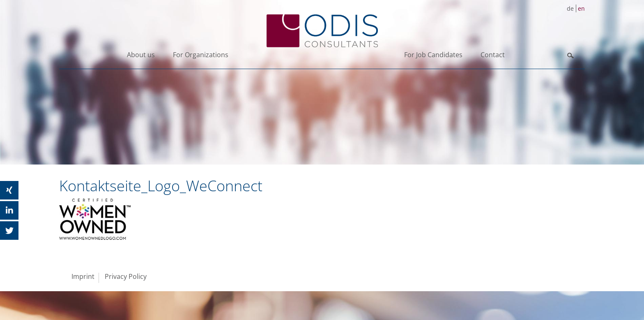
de (570, 8)
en (581, 8)
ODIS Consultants (322, 31)
